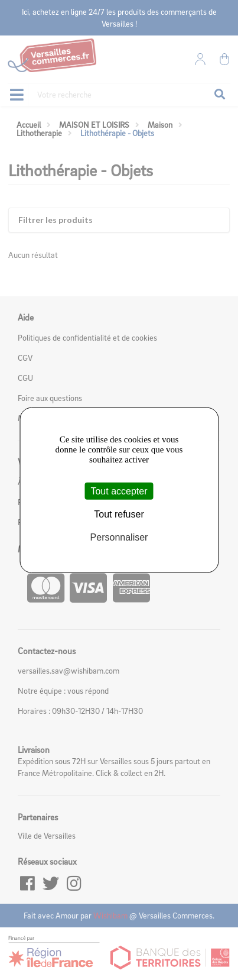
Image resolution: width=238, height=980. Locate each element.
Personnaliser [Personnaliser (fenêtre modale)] (119, 537)
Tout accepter (119, 491)
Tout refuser (119, 514)
